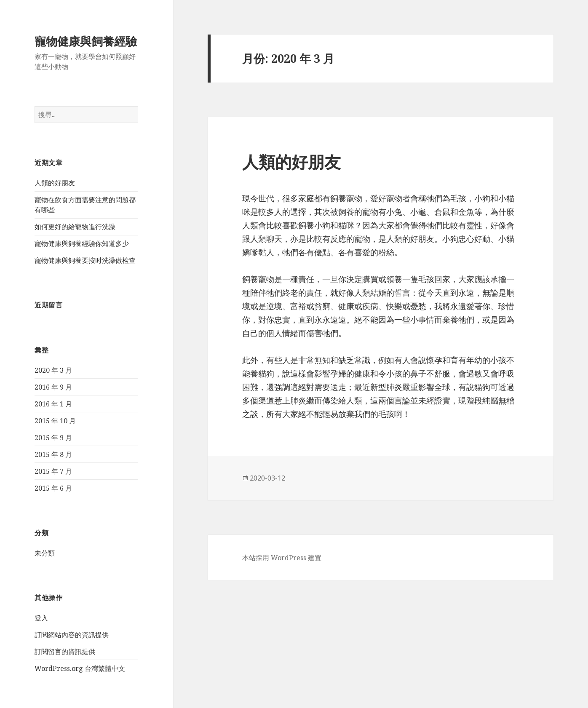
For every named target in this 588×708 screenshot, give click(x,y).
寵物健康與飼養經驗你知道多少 (82, 243)
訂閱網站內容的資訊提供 (72, 635)
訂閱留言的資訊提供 (65, 652)
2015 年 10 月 (55, 421)
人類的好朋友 (55, 183)
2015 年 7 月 (53, 471)
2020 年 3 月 (53, 370)
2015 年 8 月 (53, 454)
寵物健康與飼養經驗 (86, 41)
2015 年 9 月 (53, 438)
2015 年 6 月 (53, 488)
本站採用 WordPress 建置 (282, 558)
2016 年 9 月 (53, 387)
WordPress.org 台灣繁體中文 (80, 668)
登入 (41, 618)
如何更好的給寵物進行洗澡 (75, 227)
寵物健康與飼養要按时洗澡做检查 (85, 260)
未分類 (45, 553)
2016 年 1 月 (53, 404)
